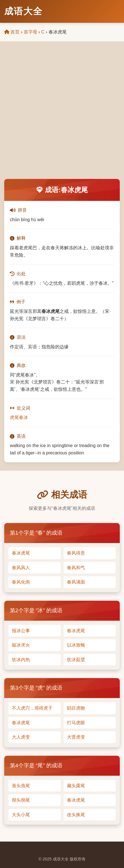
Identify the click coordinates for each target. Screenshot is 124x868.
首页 (12, 32)
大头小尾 (21, 815)
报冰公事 (21, 631)
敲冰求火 (21, 645)
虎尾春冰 (19, 417)
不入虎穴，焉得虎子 (32, 708)
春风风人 (21, 568)
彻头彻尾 (21, 800)
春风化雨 (21, 582)
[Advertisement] (62, 114)
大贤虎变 (76, 737)
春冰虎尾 (21, 553)
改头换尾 (76, 815)
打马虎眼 (76, 723)
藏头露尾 (76, 786)
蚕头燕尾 (21, 786)
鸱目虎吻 (76, 708)
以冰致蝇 (76, 645)
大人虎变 (21, 737)
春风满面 (76, 582)
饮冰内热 (21, 660)
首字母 (31, 32)
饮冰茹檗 (76, 660)
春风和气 (76, 568)
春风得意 (76, 553)
